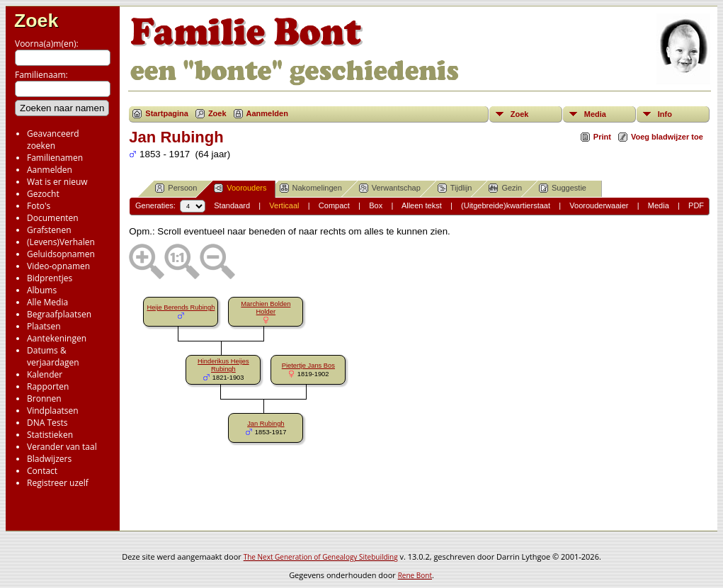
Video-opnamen (58, 266)
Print (602, 137)
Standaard (232, 205)
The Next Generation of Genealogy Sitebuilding (321, 557)
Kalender (45, 374)
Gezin (505, 188)
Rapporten (48, 386)
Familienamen (55, 158)
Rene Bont (415, 575)
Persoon (176, 188)
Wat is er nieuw (57, 182)
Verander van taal (62, 447)
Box (376, 205)
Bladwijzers (49, 459)
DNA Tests (47, 423)
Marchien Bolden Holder (266, 308)
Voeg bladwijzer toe (667, 137)
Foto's (39, 206)
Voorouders (240, 188)
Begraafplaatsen (59, 314)
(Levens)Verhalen (61, 242)
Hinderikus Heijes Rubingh (223, 365)
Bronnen (44, 398)
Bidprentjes (50, 278)
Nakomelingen (311, 188)
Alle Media (47, 302)
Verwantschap (390, 188)
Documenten (53, 218)
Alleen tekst (422, 205)
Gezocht (43, 194)
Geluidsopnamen (61, 254)
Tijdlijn (455, 188)
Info (665, 114)
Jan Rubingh (266, 424)
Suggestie (563, 188)
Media (595, 114)
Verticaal (284, 205)
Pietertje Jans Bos (308, 366)
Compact (334, 205)
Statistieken (50, 435)
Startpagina (167, 113)
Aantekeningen (57, 338)
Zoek (36, 21)
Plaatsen (44, 326)
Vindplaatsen (53, 411)
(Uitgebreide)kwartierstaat (506, 205)
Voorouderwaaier (599, 205)
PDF (696, 205)
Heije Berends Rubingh (181, 307)
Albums (42, 290)
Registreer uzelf (58, 483)
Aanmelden (50, 170)
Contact (42, 471)
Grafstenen (49, 230)
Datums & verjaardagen (53, 356)
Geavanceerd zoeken (53, 140)
